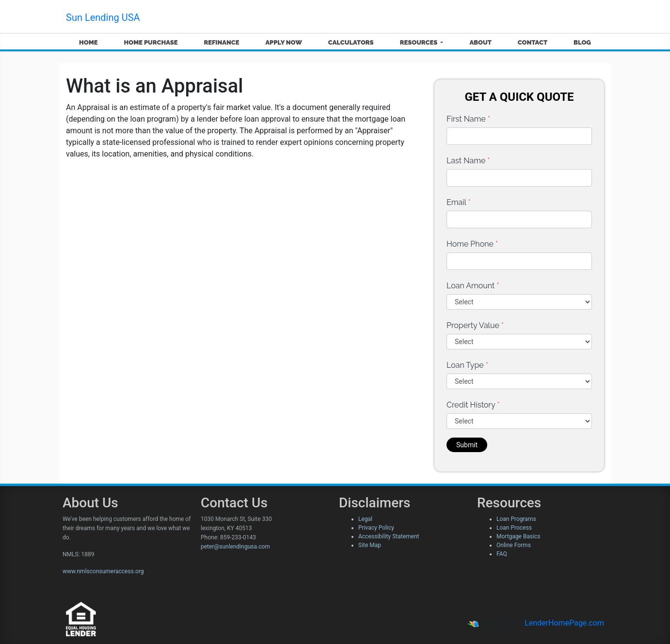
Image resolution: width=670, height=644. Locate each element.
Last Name (468, 161)
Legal (365, 519)
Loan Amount (473, 286)
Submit (467, 445)
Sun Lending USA (103, 17)
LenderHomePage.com (564, 623)
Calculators (351, 42)
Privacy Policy (376, 528)
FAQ (502, 554)
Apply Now (283, 42)
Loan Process (514, 528)
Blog (582, 42)
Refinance (221, 42)
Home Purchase (151, 42)
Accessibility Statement (389, 536)
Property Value (475, 325)
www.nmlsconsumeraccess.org (103, 571)
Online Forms (514, 545)
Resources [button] (420, 42)
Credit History (473, 405)
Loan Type (467, 365)
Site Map (370, 545)
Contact (533, 42)
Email (459, 202)
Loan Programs (516, 519)
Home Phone (472, 244)
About (480, 42)
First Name (468, 119)
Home (88, 42)
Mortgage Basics (518, 536)
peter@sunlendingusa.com (235, 547)
